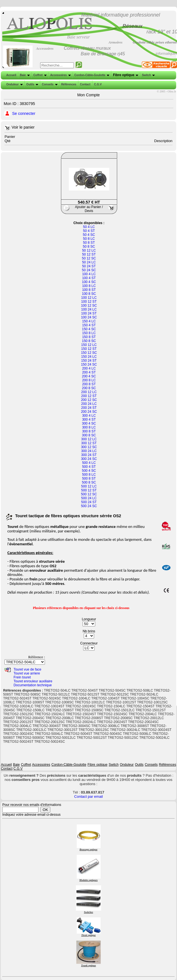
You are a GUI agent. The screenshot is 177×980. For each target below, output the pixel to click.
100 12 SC (89, 306)
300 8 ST (89, 431)
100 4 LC (89, 274)
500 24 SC (89, 506)
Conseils (49, 84)
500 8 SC (89, 482)
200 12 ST (89, 396)
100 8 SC (89, 294)
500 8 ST (89, 478)
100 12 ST (89, 302)
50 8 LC (89, 239)
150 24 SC (89, 364)
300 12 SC (89, 447)
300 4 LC (89, 416)
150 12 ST (89, 349)
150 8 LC (89, 333)
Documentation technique (33, 685)
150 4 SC (89, 329)
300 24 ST (89, 455)
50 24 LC (89, 262)
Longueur (89, 619)
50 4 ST (89, 231)
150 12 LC (89, 345)
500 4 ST (89, 467)
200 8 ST (89, 384)
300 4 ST (89, 420)
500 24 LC (89, 498)
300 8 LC (89, 427)
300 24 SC (89, 459)
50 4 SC (89, 235)
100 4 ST (89, 278)
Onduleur (14, 84)
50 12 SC (89, 258)
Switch (148, 75)
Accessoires (60, 75)
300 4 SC (89, 423)
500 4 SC (89, 471)
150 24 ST (89, 361)
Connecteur (89, 643)
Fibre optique (125, 75)
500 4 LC (89, 463)
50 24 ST (89, 266)
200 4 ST (89, 372)
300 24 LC (89, 451)
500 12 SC (89, 494)
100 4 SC (89, 282)
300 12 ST (89, 443)
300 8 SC (89, 435)
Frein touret (22, 677)
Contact (85, 84)
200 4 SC (89, 376)
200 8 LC (89, 380)
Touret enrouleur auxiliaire (33, 681)
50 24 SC (89, 270)
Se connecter (24, 113)
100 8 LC (89, 286)
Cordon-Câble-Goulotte (91, 75)
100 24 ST (89, 313)
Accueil (11, 75)
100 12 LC (89, 298)
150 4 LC (89, 321)
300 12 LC (89, 439)
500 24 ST (89, 502)
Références (68, 84)
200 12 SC (89, 400)
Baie (24, 75)
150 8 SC (89, 341)
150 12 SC (89, 353)
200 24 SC (89, 412)
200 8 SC (89, 388)
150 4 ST (89, 325)
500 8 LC (89, 475)
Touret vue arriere (27, 673)
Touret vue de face (27, 669)
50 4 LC (89, 227)
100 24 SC (89, 317)
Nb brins (89, 631)
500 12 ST (89, 490)
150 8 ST (89, 337)
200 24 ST (89, 408)
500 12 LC (89, 486)
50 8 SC (89, 247)
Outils (32, 84)
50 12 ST (89, 254)
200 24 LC (89, 404)
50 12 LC (89, 250)
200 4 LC (89, 368)
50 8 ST (89, 243)
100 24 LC (89, 309)
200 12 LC (89, 392)
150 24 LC (89, 357)
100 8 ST (89, 290)
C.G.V (97, 84)
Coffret (39, 75)
